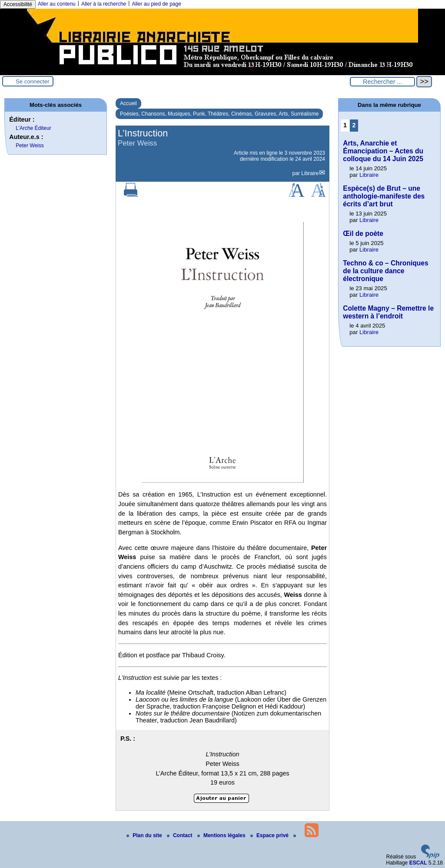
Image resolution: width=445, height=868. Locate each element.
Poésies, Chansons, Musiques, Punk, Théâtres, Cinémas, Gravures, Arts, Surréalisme (219, 114)
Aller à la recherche (104, 4)
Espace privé (270, 835)
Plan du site (145, 835)
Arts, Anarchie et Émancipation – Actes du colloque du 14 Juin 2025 (383, 151)
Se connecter (33, 81)
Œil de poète (363, 234)
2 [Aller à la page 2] (354, 125)
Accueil (128, 103)
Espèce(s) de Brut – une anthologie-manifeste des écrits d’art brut (384, 196)
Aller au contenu (57, 4)
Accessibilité (18, 4)
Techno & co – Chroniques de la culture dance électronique (385, 271)
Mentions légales (222, 835)
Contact (180, 835)
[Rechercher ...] (382, 82)
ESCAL (418, 863)
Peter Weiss (30, 146)
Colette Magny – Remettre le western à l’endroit (388, 312)
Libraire (310, 173)
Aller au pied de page (156, 4)
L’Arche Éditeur (33, 128)
